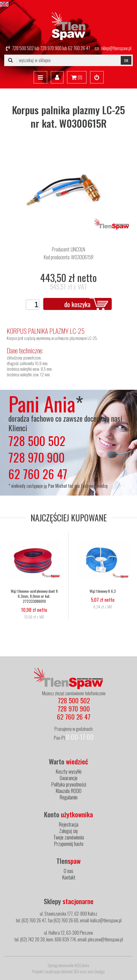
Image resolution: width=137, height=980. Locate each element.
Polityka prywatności (69, 784)
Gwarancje (69, 778)
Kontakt (69, 877)
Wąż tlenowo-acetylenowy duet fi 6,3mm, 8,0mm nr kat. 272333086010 (34, 596)
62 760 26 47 (79, 48)
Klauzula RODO (68, 791)
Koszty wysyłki (68, 771)
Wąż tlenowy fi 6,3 (103, 591)
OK (126, 60)
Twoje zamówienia (69, 837)
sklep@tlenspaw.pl (116, 48)
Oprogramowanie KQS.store (68, 965)
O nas (68, 871)
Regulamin (68, 797)
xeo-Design (96, 971)
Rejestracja (68, 824)
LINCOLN (78, 249)
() (77, 78)
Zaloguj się (68, 831)
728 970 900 (51, 48)
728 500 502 (23, 48)
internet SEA (70, 971)
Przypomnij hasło (69, 844)
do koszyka (77, 304)
